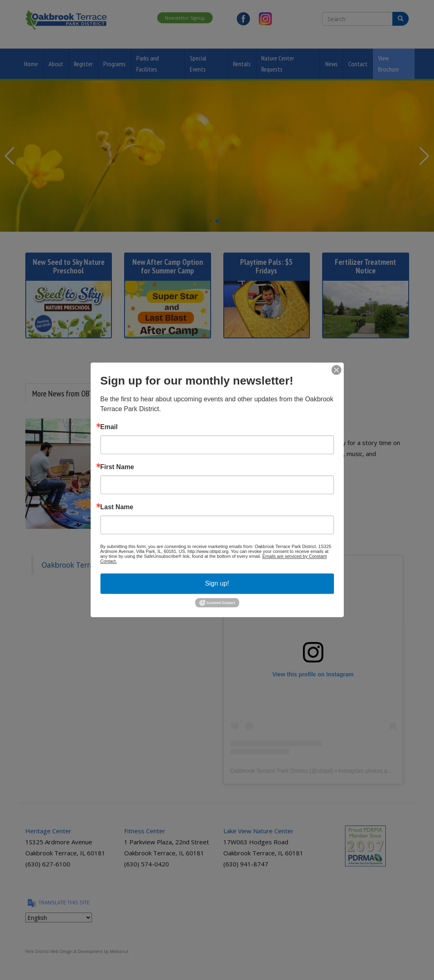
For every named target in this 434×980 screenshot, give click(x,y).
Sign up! (217, 583)
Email (109, 427)
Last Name (117, 507)
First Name (117, 467)
